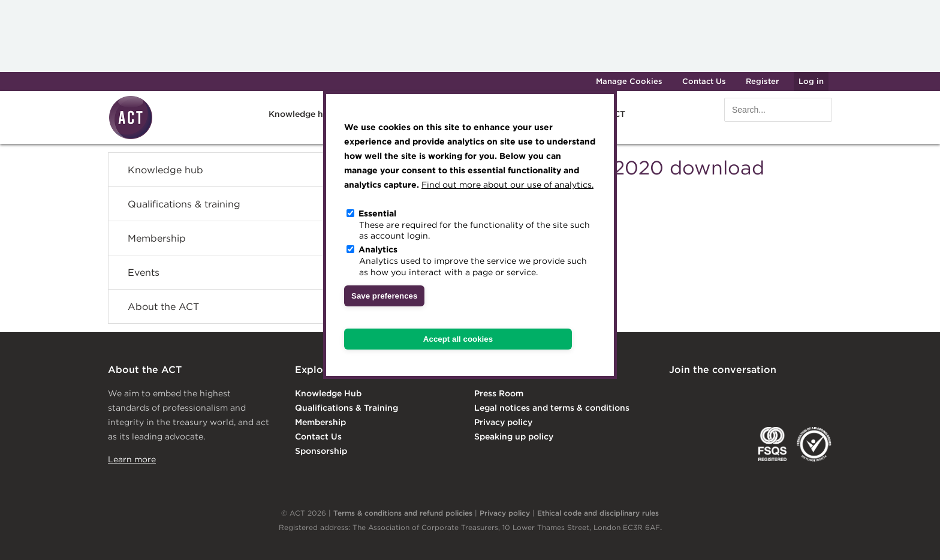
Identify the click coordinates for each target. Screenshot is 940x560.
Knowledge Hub (328, 393)
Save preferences (384, 296)
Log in (811, 81)
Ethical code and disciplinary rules (598, 513)
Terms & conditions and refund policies (403, 513)
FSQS (772, 444)
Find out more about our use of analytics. (507, 185)
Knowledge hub (301, 114)
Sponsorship (321, 451)
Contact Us (704, 81)
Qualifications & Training (347, 408)
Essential (377, 213)
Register (762, 81)
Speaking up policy (514, 436)
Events (144, 272)
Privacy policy (503, 422)
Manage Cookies (629, 81)
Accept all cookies (458, 339)
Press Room (499, 393)
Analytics (378, 249)
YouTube (824, 395)
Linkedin (677, 395)
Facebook (775, 395)
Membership (157, 238)
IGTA (732, 444)
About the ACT (163, 306)
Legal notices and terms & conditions (552, 408)
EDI (814, 444)
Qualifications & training (184, 204)
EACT (687, 444)
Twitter (726, 395)
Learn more (132, 459)
